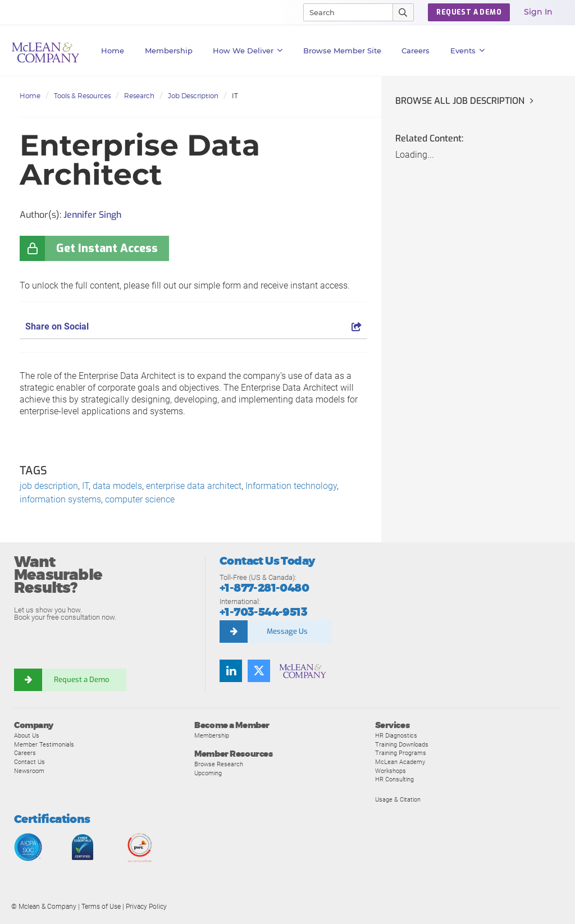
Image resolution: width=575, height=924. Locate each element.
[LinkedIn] (231, 671)
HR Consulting (394, 779)
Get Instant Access (107, 248)
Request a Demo (81, 680)
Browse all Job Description (460, 101)
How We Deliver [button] (248, 51)
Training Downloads (402, 744)
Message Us (287, 631)
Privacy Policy (146, 907)
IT (235, 96)
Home (113, 51)
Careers (25, 753)
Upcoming (208, 773)
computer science (140, 499)
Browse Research (219, 764)
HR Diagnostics (396, 735)
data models (117, 486)
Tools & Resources (82, 96)
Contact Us (29, 762)
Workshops (391, 771)
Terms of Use (101, 907)
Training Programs (401, 753)
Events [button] (468, 51)
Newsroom (29, 771)
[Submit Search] (403, 12)
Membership (169, 51)
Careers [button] (416, 51)
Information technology (291, 486)
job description (49, 486)
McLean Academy (400, 762)
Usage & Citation (398, 799)
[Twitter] (259, 671)
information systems (60, 499)
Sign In (538, 12)
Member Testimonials (44, 744)
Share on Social (193, 326)
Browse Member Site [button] (342, 51)
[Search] (343, 12)
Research (139, 96)
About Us (27, 735)
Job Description (193, 96)
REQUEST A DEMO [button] (469, 12)
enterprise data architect (194, 486)
